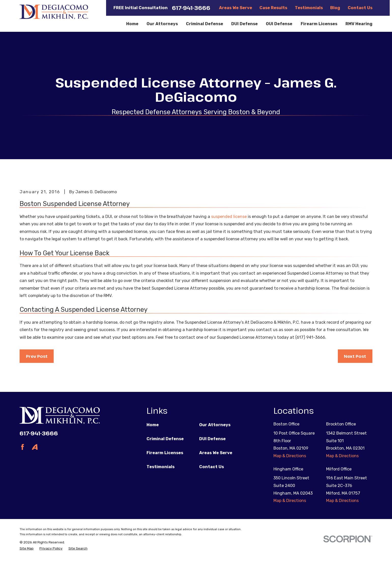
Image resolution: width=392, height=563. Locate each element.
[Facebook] (23, 447)
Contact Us (360, 8)
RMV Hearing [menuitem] (359, 24)
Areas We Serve (236, 8)
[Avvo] (35, 447)
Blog (335, 8)
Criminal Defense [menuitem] (205, 24)
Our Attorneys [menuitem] (162, 24)
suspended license (229, 217)
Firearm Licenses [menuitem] (319, 24)
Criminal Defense (165, 439)
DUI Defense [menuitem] (244, 24)
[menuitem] (27, 548)
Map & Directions (290, 456)
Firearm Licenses (165, 453)
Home (153, 425)
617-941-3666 (191, 8)
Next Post (355, 356)
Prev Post (37, 356)
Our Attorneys (215, 425)
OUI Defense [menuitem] (279, 24)
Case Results (273, 8)
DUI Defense (212, 439)
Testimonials (309, 8)
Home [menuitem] (132, 24)
